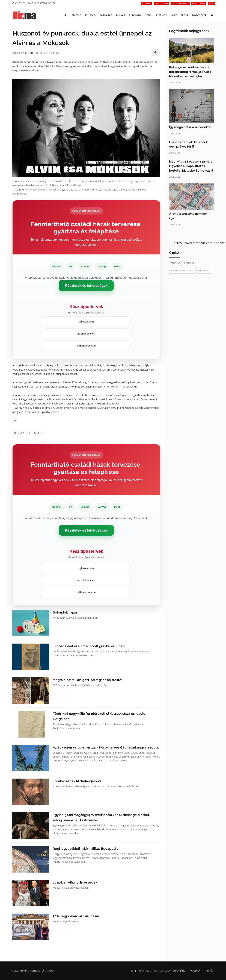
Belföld (77, 15)
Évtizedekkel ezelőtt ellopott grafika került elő (89, 646)
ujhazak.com (86, 322)
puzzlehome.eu (86, 334)
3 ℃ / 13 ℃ (18, 3)
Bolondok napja (65, 612)
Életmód (162, 15)
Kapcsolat (196, 971)
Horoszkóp (199, 15)
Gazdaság (106, 15)
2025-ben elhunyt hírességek (75, 882)
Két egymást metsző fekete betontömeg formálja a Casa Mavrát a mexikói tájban (190, 72)
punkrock (204, 270)
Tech (149, 15)
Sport (185, 15)
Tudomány (136, 15)
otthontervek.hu (86, 346)
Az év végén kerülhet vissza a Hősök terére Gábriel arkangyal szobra (106, 747)
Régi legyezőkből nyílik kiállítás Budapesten (87, 849)
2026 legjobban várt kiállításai (76, 916)
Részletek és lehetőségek (86, 286)
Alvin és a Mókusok (182, 270)
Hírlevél (208, 971)
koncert (189, 263)
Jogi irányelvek (162, 971)
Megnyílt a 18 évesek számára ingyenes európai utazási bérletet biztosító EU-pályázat (191, 166)
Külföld (90, 15)
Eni (23, 53)
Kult (174, 15)
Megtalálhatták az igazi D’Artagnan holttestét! (88, 680)
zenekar (175, 263)
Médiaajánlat (180, 971)
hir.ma (24, 971)
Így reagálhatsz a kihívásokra (190, 127)
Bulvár (121, 15)
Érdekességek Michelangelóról (77, 781)
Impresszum (145, 971)
